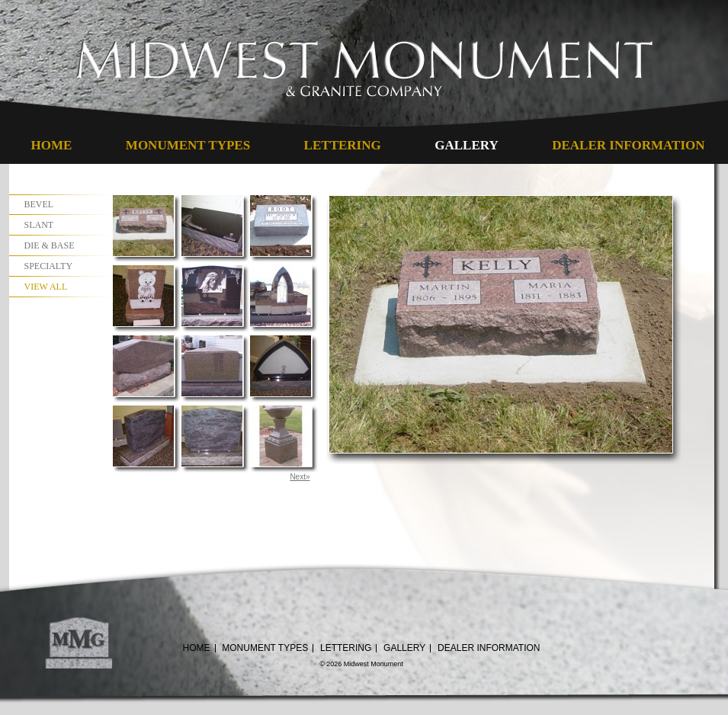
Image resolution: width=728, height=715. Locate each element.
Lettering (343, 145)
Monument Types (188, 145)
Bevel (39, 204)
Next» (300, 477)
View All (46, 287)
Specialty (49, 266)
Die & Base (50, 245)
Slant (39, 225)
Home (52, 145)
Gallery (466, 145)
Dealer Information (628, 145)
